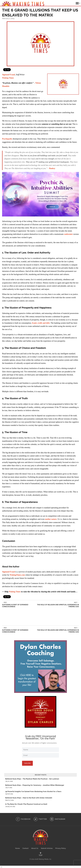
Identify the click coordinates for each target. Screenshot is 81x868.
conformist (68, 234)
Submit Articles (47, 848)
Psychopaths (7, 139)
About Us (35, 848)
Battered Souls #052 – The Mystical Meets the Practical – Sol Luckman (32, 779)
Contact (25, 848)
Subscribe (27, 763)
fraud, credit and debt (41, 323)
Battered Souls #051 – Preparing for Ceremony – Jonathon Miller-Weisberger (35, 785)
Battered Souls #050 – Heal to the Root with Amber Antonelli (29, 798)
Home (17, 848)
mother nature (51, 519)
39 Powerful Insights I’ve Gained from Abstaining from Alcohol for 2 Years (33, 791)
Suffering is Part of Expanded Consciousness (19, 605)
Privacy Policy (61, 848)
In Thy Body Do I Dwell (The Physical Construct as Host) (26, 804)
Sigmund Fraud (9, 75)
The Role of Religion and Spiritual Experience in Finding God (57, 605)
